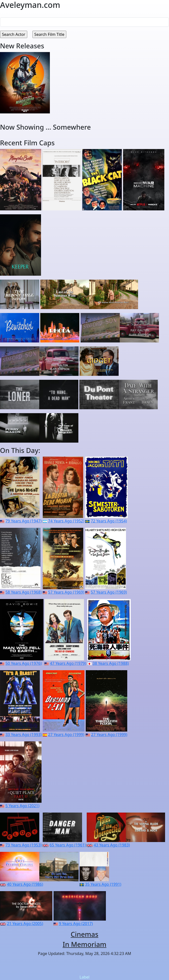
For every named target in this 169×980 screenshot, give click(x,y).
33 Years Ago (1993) (23, 735)
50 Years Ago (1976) (23, 663)
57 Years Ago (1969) (66, 592)
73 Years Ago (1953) (23, 845)
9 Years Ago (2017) (76, 924)
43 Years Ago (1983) (112, 845)
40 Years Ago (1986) (25, 884)
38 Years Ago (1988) (111, 663)
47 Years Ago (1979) (68, 663)
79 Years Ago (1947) (23, 521)
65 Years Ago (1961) (68, 845)
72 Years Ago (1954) (109, 521)
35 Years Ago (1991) (103, 884)
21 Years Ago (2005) (25, 924)
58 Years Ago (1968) (23, 592)
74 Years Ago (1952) (66, 521)
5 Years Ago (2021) (22, 806)
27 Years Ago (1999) (66, 735)
